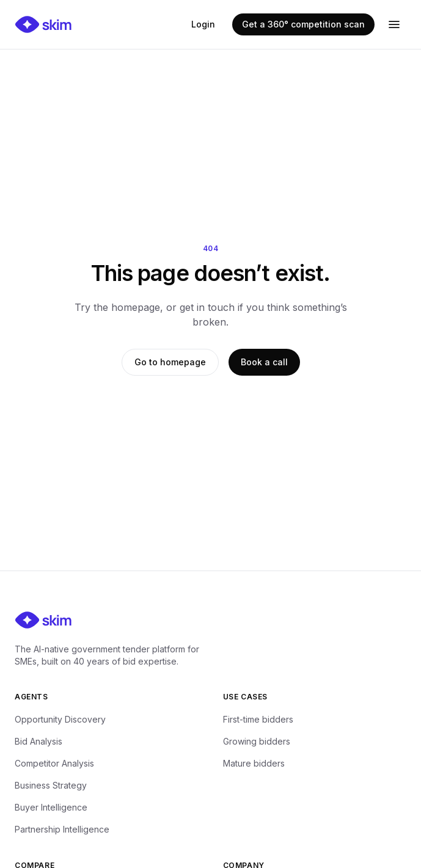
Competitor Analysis (54, 763)
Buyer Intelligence (51, 807)
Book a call (264, 362)
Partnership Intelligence (62, 829)
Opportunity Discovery (60, 719)
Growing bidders (257, 741)
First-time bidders (258, 719)
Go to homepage (170, 362)
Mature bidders (254, 763)
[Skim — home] (43, 24)
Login (203, 24)
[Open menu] (394, 24)
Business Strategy (51, 785)
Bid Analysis (38, 741)
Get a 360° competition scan (303, 24)
